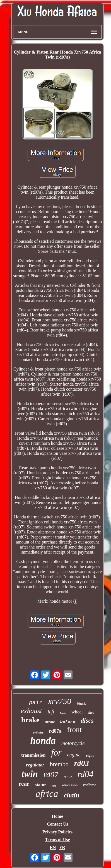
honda (43, 741)
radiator (90, 785)
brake (30, 720)
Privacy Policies (57, 832)
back (63, 713)
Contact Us (57, 824)
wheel (77, 712)
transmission (33, 755)
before (68, 722)
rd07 (51, 775)
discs (87, 721)
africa (47, 794)
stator (40, 785)
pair (36, 703)
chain (72, 795)
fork (54, 786)
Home (58, 816)
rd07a (55, 731)
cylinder (38, 732)
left (51, 712)
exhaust (31, 711)
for (56, 752)
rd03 (82, 763)
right (90, 755)
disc (91, 712)
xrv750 (60, 701)
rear (24, 784)
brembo (59, 764)
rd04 (85, 774)
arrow (50, 722)
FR (62, 847)
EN (53, 847)
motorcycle (73, 743)
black (81, 703)
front (74, 730)
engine (74, 755)
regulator (35, 765)
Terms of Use (57, 840)
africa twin (70, 785)
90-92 (68, 777)
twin (30, 774)
